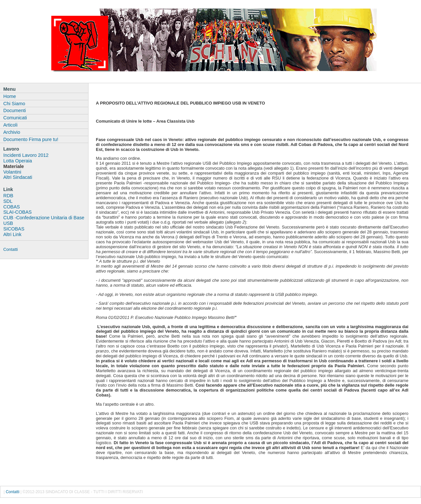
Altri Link (12, 234)
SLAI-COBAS (17, 212)
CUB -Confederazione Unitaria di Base (44, 218)
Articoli (10, 125)
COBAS (12, 207)
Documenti (15, 110)
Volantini (12, 172)
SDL (8, 201)
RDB (8, 196)
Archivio (12, 132)
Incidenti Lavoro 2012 (26, 155)
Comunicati (15, 118)
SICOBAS (14, 229)
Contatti (11, 249)
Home (10, 96)
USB (8, 223)
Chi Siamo (14, 104)
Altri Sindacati (18, 177)
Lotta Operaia (18, 161)
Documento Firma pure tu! (31, 139)
